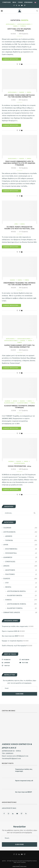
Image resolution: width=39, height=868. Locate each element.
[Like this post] (17, 64)
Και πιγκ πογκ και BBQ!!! (10, 636)
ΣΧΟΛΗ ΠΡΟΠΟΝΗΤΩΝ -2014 (19, 466)
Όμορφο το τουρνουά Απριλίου (12, 641)
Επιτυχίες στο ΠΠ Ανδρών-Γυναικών (20, 30)
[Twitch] (25, 5)
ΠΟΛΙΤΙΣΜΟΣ (21, 574)
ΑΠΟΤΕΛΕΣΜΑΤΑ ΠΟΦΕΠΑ (11, 341)
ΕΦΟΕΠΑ (15, 26)
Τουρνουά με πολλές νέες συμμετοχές (15, 626)
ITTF (21, 583)
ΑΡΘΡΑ (16, 224)
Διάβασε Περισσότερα (11, 59)
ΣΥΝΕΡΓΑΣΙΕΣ (7, 2)
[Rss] (26, 813)
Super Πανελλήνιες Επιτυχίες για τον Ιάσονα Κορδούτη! (19, 346)
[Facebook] (14, 5)
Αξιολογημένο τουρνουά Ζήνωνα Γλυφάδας (19, 407)
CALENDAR (7, 401)
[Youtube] (22, 5)
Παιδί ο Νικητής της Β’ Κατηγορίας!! (14, 646)
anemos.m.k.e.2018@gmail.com (18, 756)
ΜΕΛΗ (14, 2)
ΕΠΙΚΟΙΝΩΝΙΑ (28, 2)
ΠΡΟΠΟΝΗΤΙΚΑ (21, 553)
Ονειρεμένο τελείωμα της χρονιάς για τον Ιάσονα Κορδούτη (19, 284)
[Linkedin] (19, 5)
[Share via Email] (22, 64)
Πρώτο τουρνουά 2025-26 (11, 631)
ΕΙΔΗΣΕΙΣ (22, 92)
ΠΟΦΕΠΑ (27, 280)
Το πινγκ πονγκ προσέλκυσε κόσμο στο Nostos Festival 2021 (19, 228)
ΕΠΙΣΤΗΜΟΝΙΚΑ (21, 549)
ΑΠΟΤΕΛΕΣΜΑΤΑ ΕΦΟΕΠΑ (24, 24)
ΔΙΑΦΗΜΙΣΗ (20, 557)
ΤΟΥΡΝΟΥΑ (23, 26)
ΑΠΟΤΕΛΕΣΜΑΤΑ (10, 24)
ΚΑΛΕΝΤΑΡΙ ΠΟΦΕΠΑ (23, 403)
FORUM (20, 2)
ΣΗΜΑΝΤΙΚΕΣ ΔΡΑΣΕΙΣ (20, 612)
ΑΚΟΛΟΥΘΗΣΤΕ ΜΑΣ (9, 808)
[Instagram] (16, 5)
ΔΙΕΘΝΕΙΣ (21, 536)
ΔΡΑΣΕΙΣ (15, 401)
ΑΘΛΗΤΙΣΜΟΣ (21, 570)
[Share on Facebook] (20, 64)
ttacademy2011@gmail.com (11, 758)
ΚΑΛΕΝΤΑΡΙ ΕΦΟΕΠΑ (9, 403)
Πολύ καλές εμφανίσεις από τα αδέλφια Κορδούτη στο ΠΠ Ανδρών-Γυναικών (20, 163)
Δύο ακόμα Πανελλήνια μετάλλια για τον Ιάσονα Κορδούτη (19, 96)
